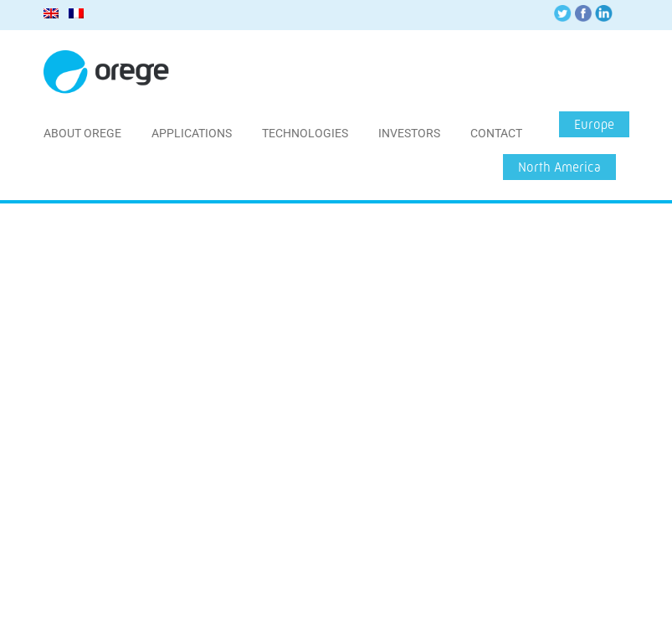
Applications (192, 133)
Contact (496, 133)
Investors (409, 133)
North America (559, 167)
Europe (594, 124)
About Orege (82, 133)
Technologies (305, 133)
